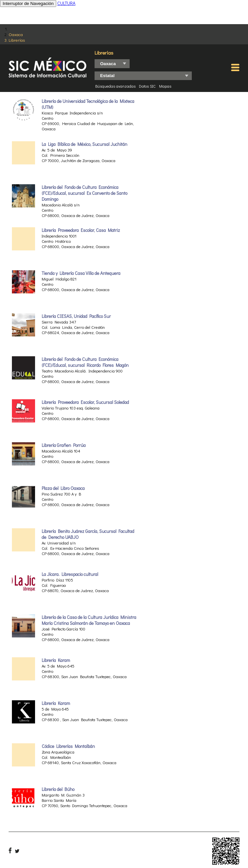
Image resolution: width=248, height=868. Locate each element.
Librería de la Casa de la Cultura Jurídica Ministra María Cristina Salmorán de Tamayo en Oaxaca (89, 620)
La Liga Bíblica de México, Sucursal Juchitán (84, 144)
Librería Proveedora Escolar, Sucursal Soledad (85, 402)
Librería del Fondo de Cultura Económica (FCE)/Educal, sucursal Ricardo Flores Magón (85, 362)
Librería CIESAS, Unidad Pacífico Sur (76, 316)
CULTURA (66, 3)
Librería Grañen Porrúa (64, 445)
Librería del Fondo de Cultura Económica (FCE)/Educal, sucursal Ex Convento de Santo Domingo (84, 193)
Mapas (165, 86)
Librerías (17, 40)
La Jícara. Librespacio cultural (70, 574)
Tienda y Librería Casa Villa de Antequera (81, 273)
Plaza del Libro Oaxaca (63, 488)
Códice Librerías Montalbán (68, 746)
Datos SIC (147, 86)
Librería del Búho (58, 789)
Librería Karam (56, 660)
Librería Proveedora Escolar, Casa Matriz (81, 230)
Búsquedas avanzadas (115, 86)
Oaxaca (16, 34)
